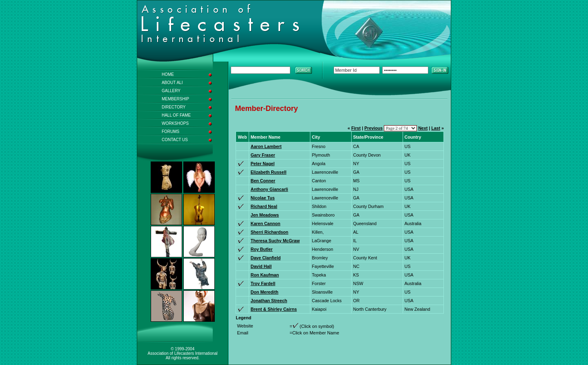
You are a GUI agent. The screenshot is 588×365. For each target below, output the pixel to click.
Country (413, 137)
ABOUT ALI (172, 83)
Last (436, 128)
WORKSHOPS (175, 123)
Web (242, 137)
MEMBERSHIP (175, 99)
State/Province (368, 137)
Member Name (266, 137)
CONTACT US (175, 140)
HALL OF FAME (176, 115)
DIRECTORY (174, 107)
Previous (373, 128)
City (316, 137)
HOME (168, 74)
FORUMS (170, 132)
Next (423, 128)
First (356, 128)
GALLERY (171, 91)
